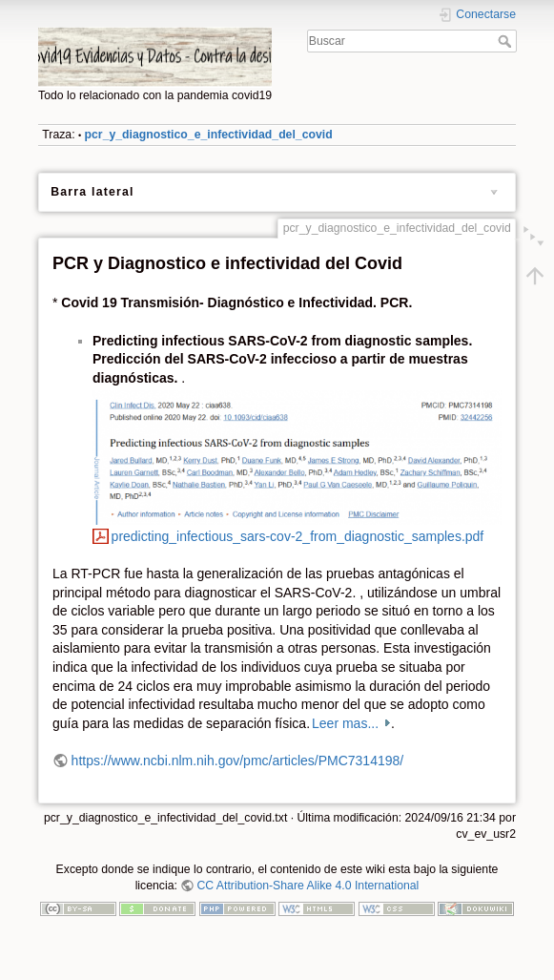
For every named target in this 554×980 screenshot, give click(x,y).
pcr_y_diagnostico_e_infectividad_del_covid (209, 135)
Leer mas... (347, 723)
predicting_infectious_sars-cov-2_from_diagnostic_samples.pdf (298, 536)
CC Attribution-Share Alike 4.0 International (308, 886)
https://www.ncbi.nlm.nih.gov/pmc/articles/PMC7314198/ (238, 761)
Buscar (507, 41)
